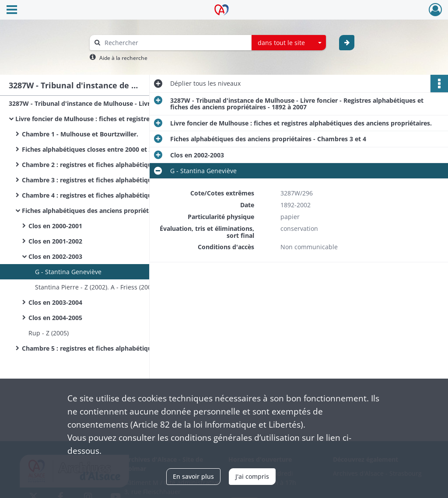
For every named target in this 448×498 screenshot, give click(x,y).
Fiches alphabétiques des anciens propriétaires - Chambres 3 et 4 (109, 211)
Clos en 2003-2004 (55, 302)
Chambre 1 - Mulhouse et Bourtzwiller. (80, 134)
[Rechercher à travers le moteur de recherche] (175, 43)
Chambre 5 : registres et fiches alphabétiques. (91, 348)
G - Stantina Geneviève (68, 272)
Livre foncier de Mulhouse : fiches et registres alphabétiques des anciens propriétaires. (103, 119)
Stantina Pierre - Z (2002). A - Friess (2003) (96, 287)
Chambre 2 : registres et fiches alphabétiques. (91, 165)
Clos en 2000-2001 (55, 226)
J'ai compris (252, 476)
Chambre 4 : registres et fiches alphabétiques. (91, 195)
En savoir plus (193, 476)
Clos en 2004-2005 (55, 318)
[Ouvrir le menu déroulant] (12, 10)
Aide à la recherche (123, 58)
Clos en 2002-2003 (55, 256)
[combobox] (289, 43)
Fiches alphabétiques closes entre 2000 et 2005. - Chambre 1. (109, 149)
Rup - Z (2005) (49, 333)
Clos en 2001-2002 (55, 241)
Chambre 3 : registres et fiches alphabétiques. (91, 180)
